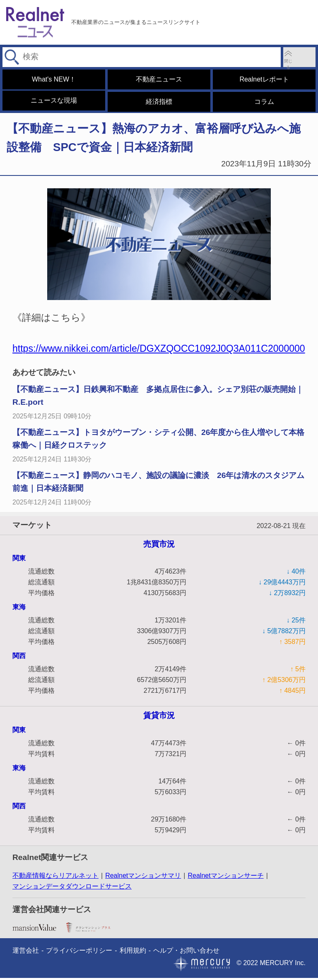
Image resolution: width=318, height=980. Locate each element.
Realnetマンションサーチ (225, 878)
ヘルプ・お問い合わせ (186, 952)
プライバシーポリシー (79, 952)
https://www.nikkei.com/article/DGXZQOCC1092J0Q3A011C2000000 (159, 351)
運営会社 (26, 952)
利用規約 (133, 952)
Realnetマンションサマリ (143, 878)
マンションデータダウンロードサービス (72, 888)
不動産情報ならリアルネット (55, 878)
